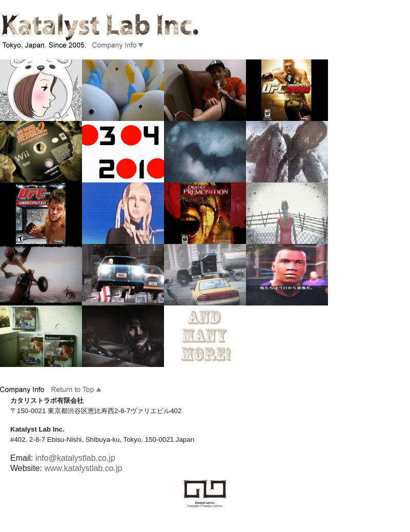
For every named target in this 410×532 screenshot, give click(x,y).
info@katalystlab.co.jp (75, 458)
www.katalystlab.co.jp (83, 468)
